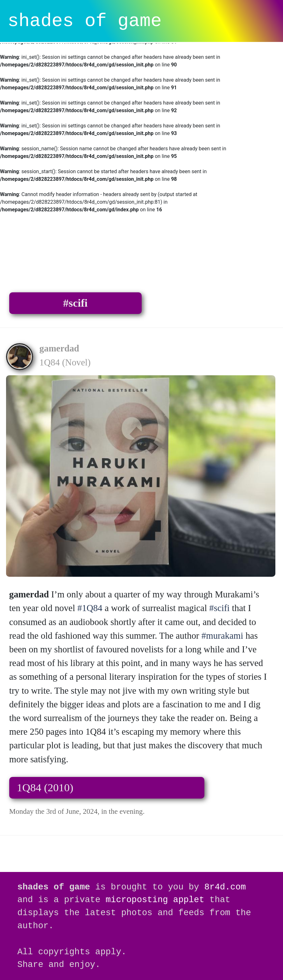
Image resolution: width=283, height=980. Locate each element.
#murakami (222, 636)
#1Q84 (90, 608)
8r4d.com (225, 887)
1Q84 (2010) (45, 787)
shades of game (85, 21)
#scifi (75, 303)
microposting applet (155, 900)
